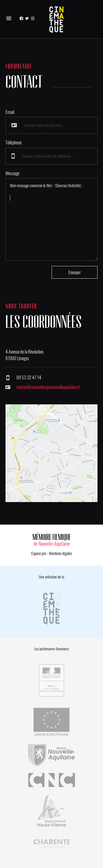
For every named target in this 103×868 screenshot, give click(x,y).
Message (12, 173)
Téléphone (14, 142)
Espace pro (39, 553)
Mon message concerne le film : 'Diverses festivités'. (51, 219)
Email (10, 112)
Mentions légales (60, 553)
